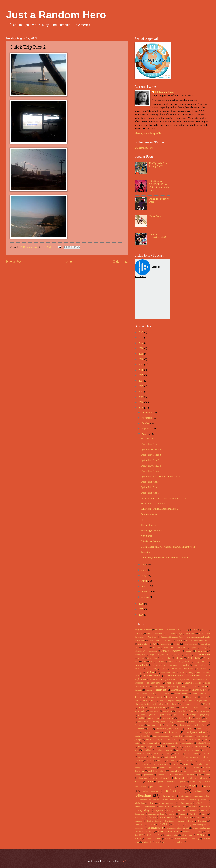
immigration (171, 732)
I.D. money (139, 729)
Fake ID (207, 704)
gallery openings (203, 711)
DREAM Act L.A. (199, 690)
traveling (202, 821)
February (146, 591)
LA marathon (187, 743)
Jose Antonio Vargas (154, 740)
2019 (141, 354)
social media (165, 807)
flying (196, 708)
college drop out (200, 662)
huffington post (184, 725)
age (181, 633)
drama (204, 686)
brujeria (177, 655)
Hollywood (139, 725)
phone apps (143, 778)
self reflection (201, 803)
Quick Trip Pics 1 (150, 493)
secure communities (167, 803)
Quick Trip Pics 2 (150, 487)
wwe (158, 842)
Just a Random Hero (56, 15)
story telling (144, 810)
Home (68, 261)
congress (157, 665)
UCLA (164, 824)
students (193, 810)
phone (207, 775)
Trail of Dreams (154, 821)
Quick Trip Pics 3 (150, 482)
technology (139, 817)
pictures (203, 778)
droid (137, 701)
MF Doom (171, 761)
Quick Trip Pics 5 (150, 471)
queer (152, 787)
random (182, 787)
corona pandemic (200, 665)
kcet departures (194, 740)
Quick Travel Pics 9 (151, 449)
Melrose (178, 754)
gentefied (152, 715)
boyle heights (164, 655)
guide (180, 718)
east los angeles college (170, 701)
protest (183, 782)
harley (199, 718)
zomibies (179, 842)
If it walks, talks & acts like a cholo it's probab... (165, 558)
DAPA (181, 672)
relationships (167, 796)
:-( (142, 520)
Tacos (182, 814)
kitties (137, 743)
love (137, 750)
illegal (199, 729)
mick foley (191, 761)
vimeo (148, 839)
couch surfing (152, 669)
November (147, 418)
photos (193, 778)
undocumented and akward (178, 828)
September (147, 429)
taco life (172, 814)
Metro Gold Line (172, 757)
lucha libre (147, 750)
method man (155, 757)
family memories (157, 707)
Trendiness (139, 824)
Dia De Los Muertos (193, 683)
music (187, 764)
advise (149, 633)
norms (163, 768)
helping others (159, 722)
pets (199, 775)
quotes (161, 786)
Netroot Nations (150, 768)
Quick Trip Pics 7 (150, 460)
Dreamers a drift (155, 697)
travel (191, 821)
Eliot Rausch (172, 704)
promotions (172, 782)
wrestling (195, 839)
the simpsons (185, 817)
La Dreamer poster (171, 743)
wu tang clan (147, 842)
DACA (150, 672)
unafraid (177, 824)
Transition (146, 552)
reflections (143, 795)
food (205, 708)
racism (171, 786)
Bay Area (156, 647)
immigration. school (161, 736)
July (144, 564)
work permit (181, 839)
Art (155, 644)
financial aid (185, 708)
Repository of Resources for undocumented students (162, 800)
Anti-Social (147, 536)
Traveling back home (152, 531)
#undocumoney (173, 630)
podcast (138, 782)
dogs (184, 687)
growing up (153, 718)
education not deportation (196, 701)
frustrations (167, 711)
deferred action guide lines (163, 679)
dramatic (138, 690)
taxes (204, 814)
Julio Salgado (171, 740)
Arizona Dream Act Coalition (198, 640)
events (197, 704)
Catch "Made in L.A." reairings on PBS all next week (168, 547)
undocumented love (168, 831)
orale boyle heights (157, 771)
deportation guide (200, 679)
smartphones (149, 807)
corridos (138, 669)
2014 (141, 381)
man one (169, 750)
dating (190, 672)
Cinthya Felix (194, 658)
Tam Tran (194, 814)
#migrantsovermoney (143, 630)
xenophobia (168, 842)
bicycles (182, 647)
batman (145, 647)
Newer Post (14, 261)
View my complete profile (148, 133)
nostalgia (179, 768)
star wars (193, 807)
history (192, 722)
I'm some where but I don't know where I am (163, 498)
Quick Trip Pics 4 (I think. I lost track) (160, 476)
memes (196, 754)
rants (207, 786)
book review (201, 651)
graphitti (141, 718)
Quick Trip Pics (149, 444)
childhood (179, 658)
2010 (141, 402)
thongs (199, 817)
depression (139, 683)
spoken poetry (180, 807)
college (171, 662)
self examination (186, 803)
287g (185, 630)
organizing (174, 771)
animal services (155, 640)
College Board (184, 662)
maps (178, 750)
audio (177, 644)
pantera (138, 775)
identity (188, 729)
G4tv (191, 711)
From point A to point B (153, 503)
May (144, 575)
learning (141, 747)
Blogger (124, 861)
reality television (151, 791)
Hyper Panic (155, 216)
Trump (152, 824)
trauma (181, 821)
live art (188, 747)
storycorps (158, 810)
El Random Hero (164, 92)
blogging (188, 651)
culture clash (202, 669)
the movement (167, 817)
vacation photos (171, 835)
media (168, 753)
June (144, 570)
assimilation (166, 644)
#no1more (159, 630)
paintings (187, 771)
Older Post (120, 261)
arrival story (143, 644)
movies (176, 764)
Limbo (172, 746)
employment (186, 704)
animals (168, 640)
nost (170, 768)
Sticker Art (206, 807)
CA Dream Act (202, 654)
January (146, 597)
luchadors (158, 750)
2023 (141, 337)
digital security (158, 687)
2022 (141, 343)
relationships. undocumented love (194, 796)
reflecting (174, 791)
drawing (149, 690)
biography (153, 651)
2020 (141, 348)
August (145, 434)
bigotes (193, 647)
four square (154, 711)
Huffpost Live (200, 725)
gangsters (141, 715)
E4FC (154, 701)
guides (189, 718)
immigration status (142, 736)
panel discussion (200, 771)
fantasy (173, 708)
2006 (141, 615)
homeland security (155, 725)
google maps (205, 715)
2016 (141, 370)
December (147, 412)
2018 (141, 359)
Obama (196, 768)
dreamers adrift (173, 697)
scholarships (140, 803)
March (145, 586)
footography (140, 711)
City (144, 662)
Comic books (141, 665)
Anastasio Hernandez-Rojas (172, 637)
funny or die (180, 711)
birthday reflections (170, 651)
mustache (198, 764)
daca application (168, 672)
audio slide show (190, 644)
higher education (177, 722)
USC (149, 835)
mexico (160, 761)
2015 (141, 375)
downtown (193, 687)
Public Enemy (195, 782)
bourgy (151, 655)
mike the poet (204, 761)
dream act (161, 690)
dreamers (139, 697)
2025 (141, 332)
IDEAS (178, 729)
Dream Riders (164, 694)
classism (160, 662)
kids (205, 740)
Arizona (178, 640)
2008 (141, 604)
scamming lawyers (198, 800)
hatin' (208, 718)
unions (199, 832)
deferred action (152, 676)
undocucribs (140, 828)
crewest (164, 669)
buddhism (187, 655)
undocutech (187, 832)
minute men (143, 764)
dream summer (181, 694)
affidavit (159, 633)
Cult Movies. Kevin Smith (182, 669)
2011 (141, 397)
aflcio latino (170, 633)
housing (170, 725)
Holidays (203, 722)
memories (206, 754)
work (168, 839)
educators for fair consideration (149, 704)
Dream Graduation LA (144, 694)
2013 (141, 386)
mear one (158, 754)
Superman (139, 814)
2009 (141, 408)
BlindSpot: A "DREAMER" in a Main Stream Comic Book (159, 186)
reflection (199, 791)
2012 (141, 392)
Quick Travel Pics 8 (151, 455)
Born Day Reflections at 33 (157, 235)
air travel (190, 633)
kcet (182, 740)
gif (184, 715)
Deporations (184, 679)
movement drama (160, 764)
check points (166, 658)
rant (192, 786)
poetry (150, 782)
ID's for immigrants (164, 729)
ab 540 (195, 630)
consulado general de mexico (176, 665)
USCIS (158, 835)
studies (204, 810)
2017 (141, 365)
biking (203, 647)
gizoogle (193, 715)
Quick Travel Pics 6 (151, 466)
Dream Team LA (199, 694)
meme (187, 754)
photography (180, 778)
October (146, 423)
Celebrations (152, 658)
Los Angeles (201, 746)
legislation (152, 747)
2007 (141, 609)
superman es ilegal (156, 814)
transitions (169, 821)
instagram (189, 736)
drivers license (192, 697)
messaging (142, 757)
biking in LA (140, 651)
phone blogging (161, 778)
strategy (170, 810)
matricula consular (191, 750)
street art (182, 810)
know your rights (151, 743)
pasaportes (148, 775)
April (144, 581)
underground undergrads (196, 824)
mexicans (150, 761)
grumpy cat (168, 718)
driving (204, 697)
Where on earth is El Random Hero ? (160, 509)
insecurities (177, 736)
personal (190, 775)
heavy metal (143, 722)
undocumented (155, 828)
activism (138, 633)
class (151, 662)
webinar (158, 839)
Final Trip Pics (148, 438)
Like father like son (151, 541)
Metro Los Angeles (191, 757)
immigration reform (196, 732)
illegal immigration (151, 733)
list (180, 747)
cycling (138, 672)
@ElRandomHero (144, 148)
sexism (137, 807)
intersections (202, 736)
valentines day (187, 835)
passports (160, 775)
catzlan (141, 658)
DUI (145, 701)
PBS (169, 775)
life (162, 746)
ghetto (177, 715)
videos (138, 839)
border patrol (140, 655)
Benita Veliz (169, 647)
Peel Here (179, 775)
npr (188, 768)
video (200, 835)
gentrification (165, 715)
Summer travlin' (149, 514)
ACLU (204, 630)
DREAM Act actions (179, 690)
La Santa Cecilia (203, 743)
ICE (149, 729)
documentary (173, 687)
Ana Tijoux (152, 637)
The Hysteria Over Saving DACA (158, 165)
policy (161, 782)
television (152, 817)
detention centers (173, 683)
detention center (154, 683)
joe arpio (138, 740)
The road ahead (149, 525)
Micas (181, 761)
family (141, 707)
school (151, 803)
